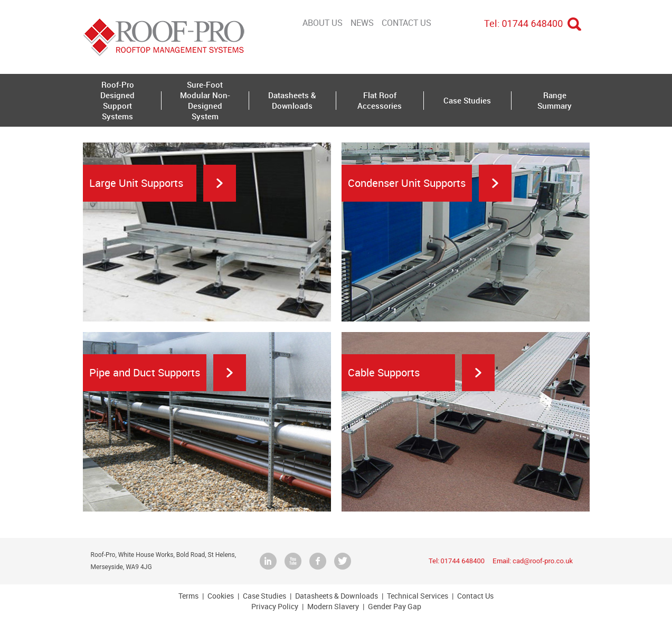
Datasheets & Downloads (292, 100)
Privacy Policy (275, 606)
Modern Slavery (333, 606)
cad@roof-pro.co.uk (543, 561)
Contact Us (406, 23)
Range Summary (555, 100)
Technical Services (418, 596)
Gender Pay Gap (395, 606)
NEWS (362, 23)
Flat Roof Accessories (380, 100)
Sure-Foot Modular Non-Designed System (205, 100)
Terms (188, 596)
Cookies (221, 596)
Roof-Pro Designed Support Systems (117, 100)
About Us (323, 23)
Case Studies (467, 100)
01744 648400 (533, 23)
